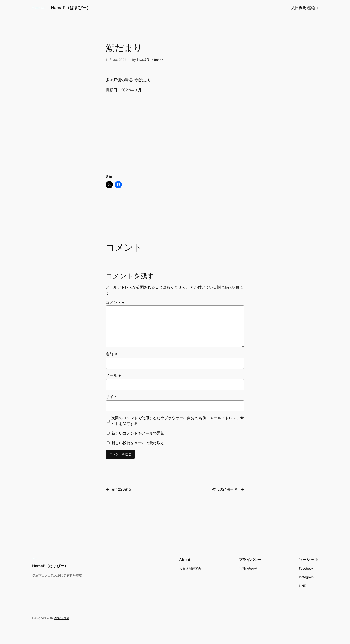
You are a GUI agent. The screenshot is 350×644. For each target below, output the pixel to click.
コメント (115, 302)
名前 (111, 354)
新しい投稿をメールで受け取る (138, 443)
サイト (111, 397)
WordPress (62, 618)
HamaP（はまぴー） (71, 8)
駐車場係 (143, 60)
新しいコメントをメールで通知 (138, 433)
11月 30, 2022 (116, 60)
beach (159, 60)
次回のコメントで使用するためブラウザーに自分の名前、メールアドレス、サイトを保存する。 (178, 421)
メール (113, 375)
